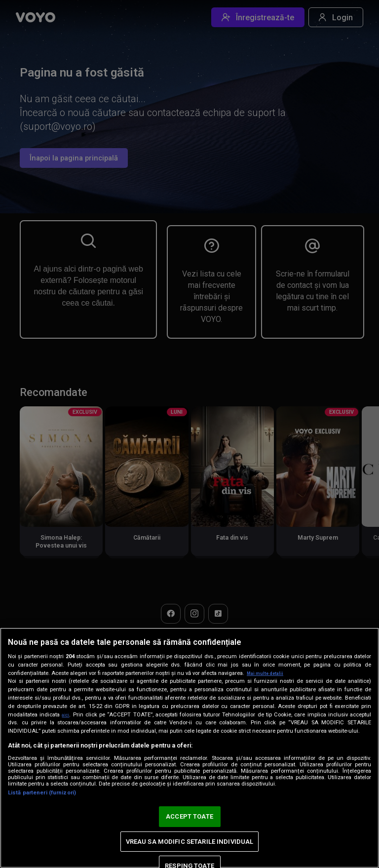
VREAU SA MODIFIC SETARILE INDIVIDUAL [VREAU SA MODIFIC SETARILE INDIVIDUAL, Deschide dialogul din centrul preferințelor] (190, 842)
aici (67, 714)
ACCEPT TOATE (189, 816)
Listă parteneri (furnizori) (42, 793)
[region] (189, 748)
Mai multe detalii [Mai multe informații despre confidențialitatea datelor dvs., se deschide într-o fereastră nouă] (269, 673)
